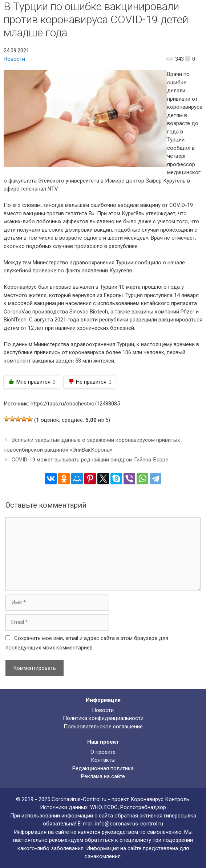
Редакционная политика (103, 768)
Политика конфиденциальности (103, 718)
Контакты (103, 760)
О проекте (103, 752)
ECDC (111, 807)
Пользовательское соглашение (103, 727)
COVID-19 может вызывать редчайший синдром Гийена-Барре (90, 460)
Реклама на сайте (103, 776)
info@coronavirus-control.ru (129, 824)
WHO (96, 807)
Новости (14, 59)
